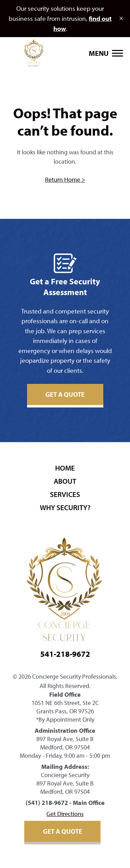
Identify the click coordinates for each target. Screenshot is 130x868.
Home (65, 468)
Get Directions (65, 814)
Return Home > (65, 179)
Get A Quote (65, 394)
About (65, 481)
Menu (99, 53)
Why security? (65, 507)
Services (65, 494)
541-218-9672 (65, 654)
